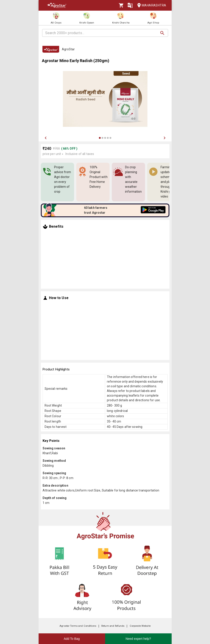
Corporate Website (140, 626)
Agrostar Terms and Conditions (78, 626)
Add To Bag (72, 639)
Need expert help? (138, 639)
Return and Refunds (113, 626)
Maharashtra (150, 5)
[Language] (130, 5)
